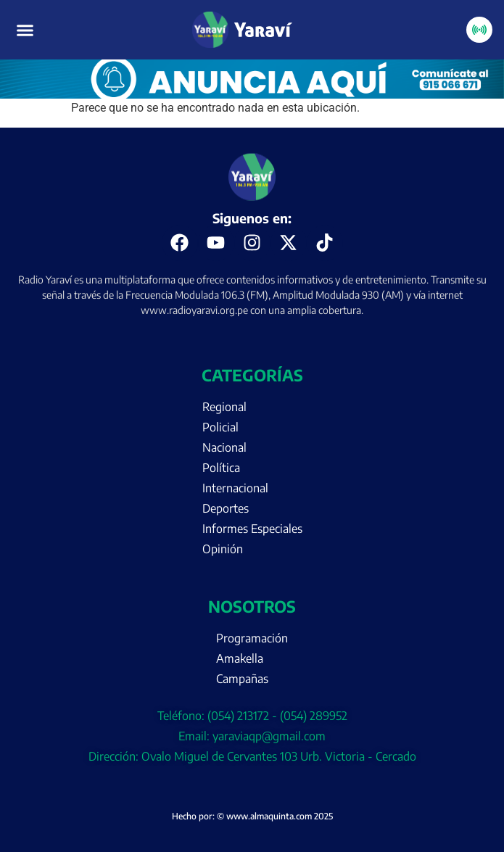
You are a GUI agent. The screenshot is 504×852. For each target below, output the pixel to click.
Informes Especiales (252, 529)
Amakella (240, 658)
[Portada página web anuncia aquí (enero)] (252, 95)
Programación (252, 638)
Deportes (226, 508)
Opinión (223, 549)
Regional (224, 407)
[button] (25, 30)
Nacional (224, 447)
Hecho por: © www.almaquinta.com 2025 (252, 816)
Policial (220, 427)
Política (221, 468)
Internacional (235, 488)
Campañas (242, 679)
